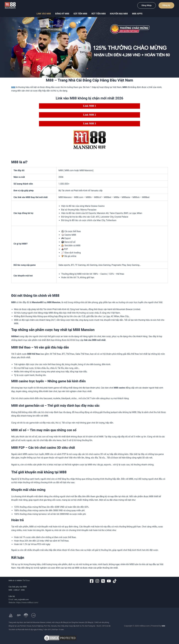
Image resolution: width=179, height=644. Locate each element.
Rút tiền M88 (99, 14)
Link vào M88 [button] (44, 14)
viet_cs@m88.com (22, 599)
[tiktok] (115, 581)
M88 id (12, 580)
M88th (20, 580)
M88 (11, 590)
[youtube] (109, 581)
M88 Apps (137, 14)
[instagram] (98, 581)
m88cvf (17, 590)
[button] (146, 5)
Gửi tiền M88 (80, 14)
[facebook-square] (92, 581)
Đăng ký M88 (62, 14)
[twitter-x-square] (104, 581)
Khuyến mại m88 (119, 14)
